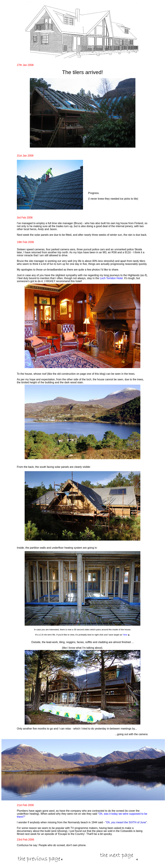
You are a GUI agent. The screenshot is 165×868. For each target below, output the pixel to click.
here (125, 635)
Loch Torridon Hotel (111, 278)
